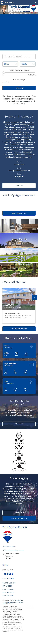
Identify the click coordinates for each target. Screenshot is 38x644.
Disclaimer (10, 604)
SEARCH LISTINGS (9, 583)
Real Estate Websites (18, 601)
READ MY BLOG (8, 595)
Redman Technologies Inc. (12, 602)
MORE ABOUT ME (9, 592)
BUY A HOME (7, 586)
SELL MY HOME (8, 589)
